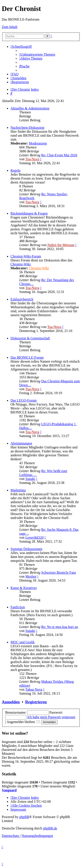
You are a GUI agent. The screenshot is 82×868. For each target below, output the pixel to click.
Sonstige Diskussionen (26, 549)
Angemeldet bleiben (23, 722)
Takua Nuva (34, 689)
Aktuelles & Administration (30, 108)
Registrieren (36, 702)
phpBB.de (50, 828)
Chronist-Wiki (21, 264)
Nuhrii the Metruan (61, 245)
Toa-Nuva (32, 159)
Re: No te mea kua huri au (59, 627)
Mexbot (31, 576)
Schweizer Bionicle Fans (58, 572)
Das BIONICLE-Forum (27, 357)
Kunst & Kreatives (24, 588)
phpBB (24, 817)
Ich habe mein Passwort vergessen (51, 717)
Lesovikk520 (35, 537)
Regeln (15, 170)
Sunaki (30, 479)
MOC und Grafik (23, 642)
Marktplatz (18, 490)
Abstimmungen (21, 443)
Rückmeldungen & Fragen (29, 213)
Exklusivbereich (22, 299)
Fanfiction (18, 607)
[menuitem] (37, 54)
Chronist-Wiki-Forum (26, 256)
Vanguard (9, 790)
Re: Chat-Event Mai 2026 (59, 155)
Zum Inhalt (10, 27)
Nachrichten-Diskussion (27, 128)
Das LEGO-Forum (24, 400)
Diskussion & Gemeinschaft (30, 338)
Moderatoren (38, 143)
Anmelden (11, 702)
